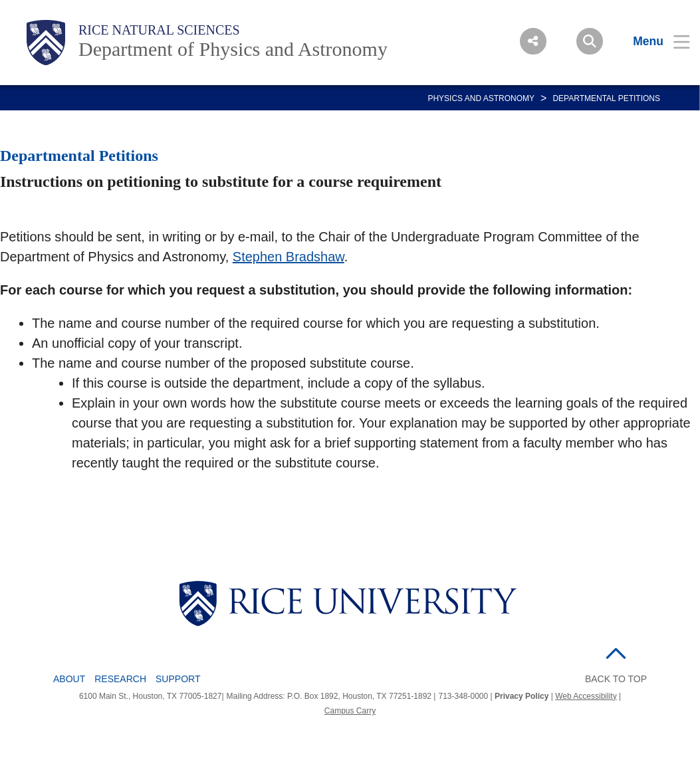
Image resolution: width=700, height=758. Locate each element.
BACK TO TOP (616, 679)
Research (120, 679)
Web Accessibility (586, 696)
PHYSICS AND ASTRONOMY (481, 98)
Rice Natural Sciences (159, 30)
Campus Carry (350, 711)
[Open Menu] (653, 41)
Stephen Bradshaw (289, 257)
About (69, 679)
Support (178, 679)
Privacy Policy (522, 696)
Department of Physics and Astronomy (233, 49)
